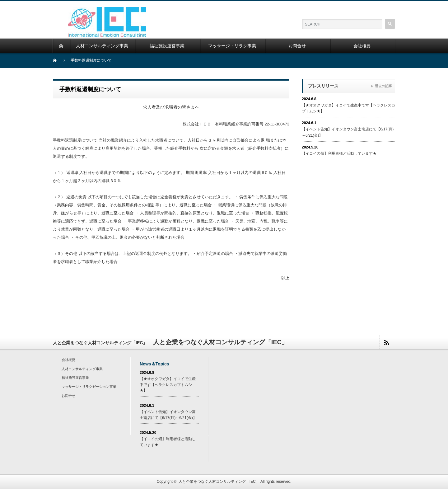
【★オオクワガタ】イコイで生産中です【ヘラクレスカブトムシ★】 (168, 385)
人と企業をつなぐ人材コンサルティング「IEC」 (219, 482)
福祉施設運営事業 (75, 378)
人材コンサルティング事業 (82, 369)
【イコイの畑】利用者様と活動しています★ (339, 153)
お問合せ (68, 396)
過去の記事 (383, 86)
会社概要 (68, 360)
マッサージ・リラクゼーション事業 (89, 387)
